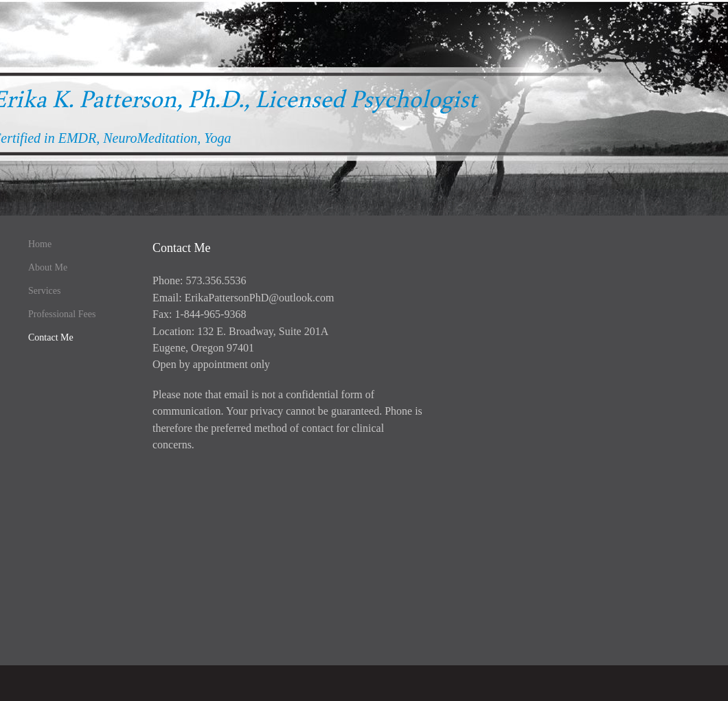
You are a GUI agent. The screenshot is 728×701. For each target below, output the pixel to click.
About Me (48, 267)
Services (44, 291)
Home (40, 244)
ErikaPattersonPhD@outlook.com (260, 298)
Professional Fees (62, 314)
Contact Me (51, 337)
